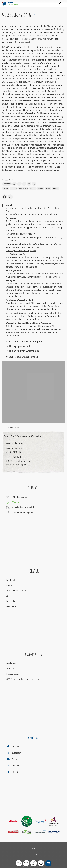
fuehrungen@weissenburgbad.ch (21, 251)
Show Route (11, 427)
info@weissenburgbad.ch (18, 461)
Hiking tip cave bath (18, 346)
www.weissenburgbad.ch (18, 464)
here (55, 214)
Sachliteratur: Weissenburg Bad (23, 357)
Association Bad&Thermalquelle (25, 342)
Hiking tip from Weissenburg (23, 351)
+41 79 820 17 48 (14, 457)
